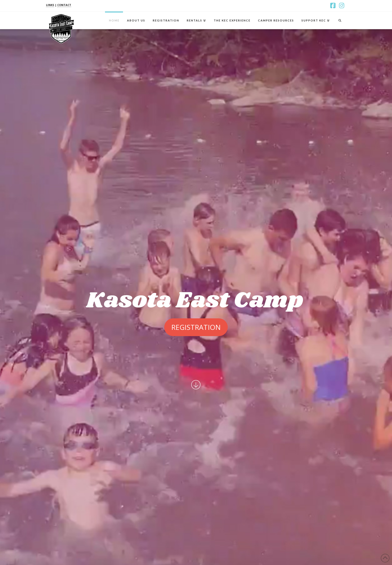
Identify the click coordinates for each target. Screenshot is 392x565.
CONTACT (64, 5)
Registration (196, 327)
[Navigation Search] (340, 20)
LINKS (50, 5)
